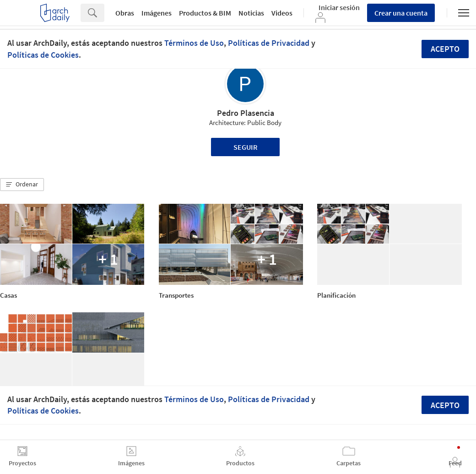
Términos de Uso (194, 43)
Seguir (246, 147)
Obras (125, 13)
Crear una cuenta (401, 13)
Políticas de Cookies (43, 55)
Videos (282, 13)
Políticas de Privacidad (269, 43)
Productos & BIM (205, 13)
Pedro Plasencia (246, 113)
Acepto (445, 49)
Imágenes (157, 13)
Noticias (251, 13)
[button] (22, 185)
